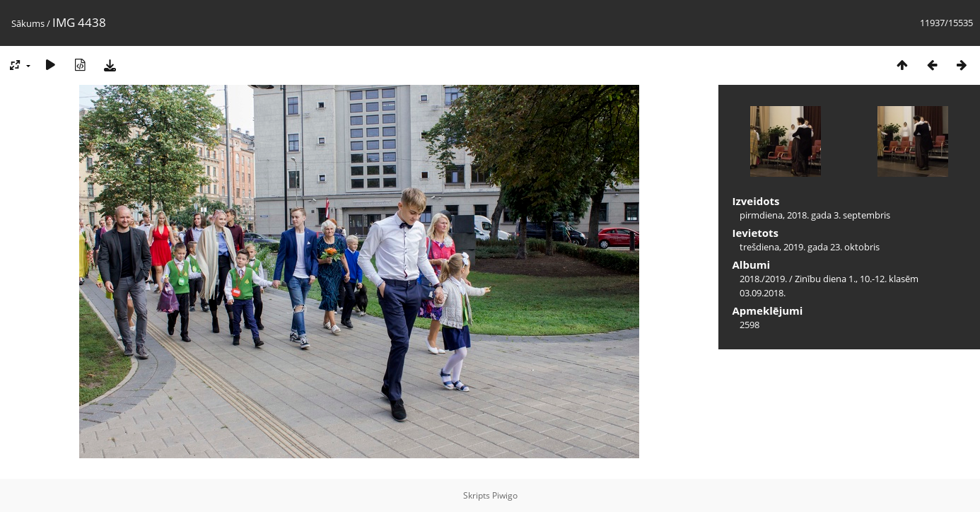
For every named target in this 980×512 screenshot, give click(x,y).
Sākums (28, 23)
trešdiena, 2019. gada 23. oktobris (810, 247)
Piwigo (505, 495)
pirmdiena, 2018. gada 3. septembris (815, 215)
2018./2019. (763, 279)
